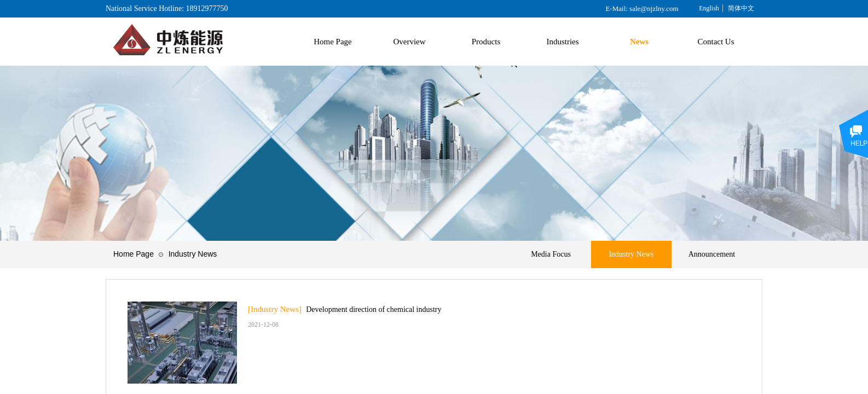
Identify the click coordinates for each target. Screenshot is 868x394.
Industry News (193, 254)
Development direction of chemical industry (374, 309)
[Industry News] (275, 309)
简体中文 (741, 8)
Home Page (134, 254)
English (709, 8)
